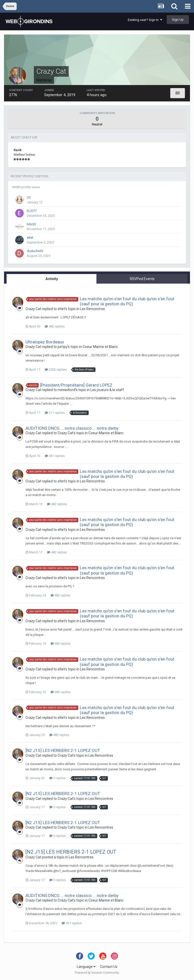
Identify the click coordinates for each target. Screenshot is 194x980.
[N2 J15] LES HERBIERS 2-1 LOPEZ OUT (63, 750)
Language (86, 967)
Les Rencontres (92, 309)
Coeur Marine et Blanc (100, 347)
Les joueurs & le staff (107, 390)
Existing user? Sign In (145, 20)
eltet (30, 238)
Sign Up (178, 20)
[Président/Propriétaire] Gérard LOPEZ (76, 385)
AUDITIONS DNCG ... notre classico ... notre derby (72, 428)
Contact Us (109, 967)
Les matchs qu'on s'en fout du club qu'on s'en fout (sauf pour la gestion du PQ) (127, 301)
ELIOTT (32, 211)
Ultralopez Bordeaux (45, 342)
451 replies (55, 456)
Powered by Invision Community (97, 973)
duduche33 (35, 251)
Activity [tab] (52, 279)
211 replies (55, 413)
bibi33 (31, 224)
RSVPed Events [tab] (142, 279)
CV (29, 197)
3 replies (57, 778)
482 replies (55, 326)
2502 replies (56, 370)
